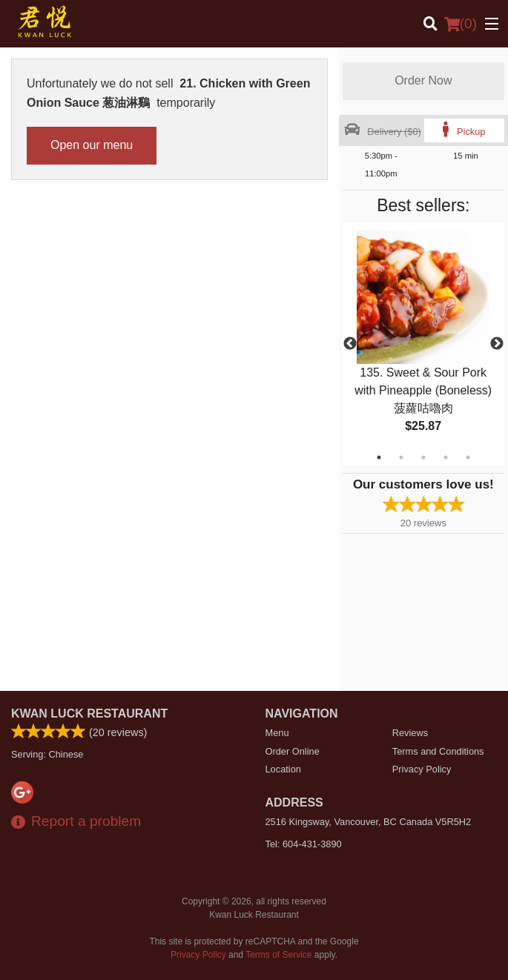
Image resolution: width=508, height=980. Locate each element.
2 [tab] (401, 457)
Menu (277, 733)
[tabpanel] (423, 344)
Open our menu (92, 145)
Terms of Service (278, 955)
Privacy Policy (422, 769)
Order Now (423, 80)
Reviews (410, 733)
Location (283, 769)
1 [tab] (379, 457)
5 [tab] (468, 457)
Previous (350, 344)
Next (497, 344)
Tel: (304, 844)
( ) (461, 24)
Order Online (293, 751)
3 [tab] (423, 457)
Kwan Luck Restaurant (89, 714)
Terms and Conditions (438, 751)
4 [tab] (446, 457)
